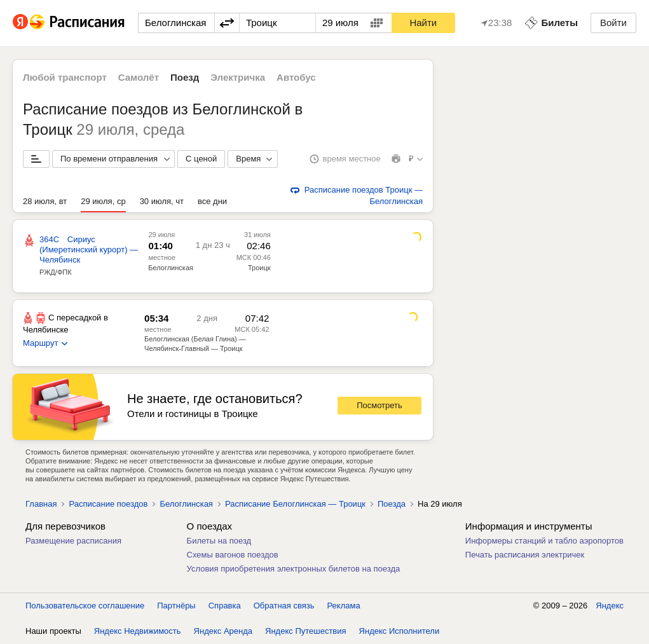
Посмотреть (379, 405)
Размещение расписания (73, 541)
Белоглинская (171, 268)
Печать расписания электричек (525, 555)
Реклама (344, 606)
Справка (225, 606)
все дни (212, 201)
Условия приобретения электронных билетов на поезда (294, 569)
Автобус (296, 77)
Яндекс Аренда (223, 631)
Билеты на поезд (219, 541)
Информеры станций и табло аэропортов (544, 541)
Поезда (392, 504)
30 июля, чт (162, 201)
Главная (41, 504)
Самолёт (139, 77)
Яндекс (610, 606)
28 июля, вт (45, 201)
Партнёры (176, 606)
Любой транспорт (65, 77)
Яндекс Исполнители (400, 631)
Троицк (259, 268)
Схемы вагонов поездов (233, 555)
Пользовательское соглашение (85, 606)
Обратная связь (284, 606)
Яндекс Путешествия (306, 631)
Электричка (238, 77)
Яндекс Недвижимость (138, 631)
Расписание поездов (108, 504)
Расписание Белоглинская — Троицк (295, 504)
